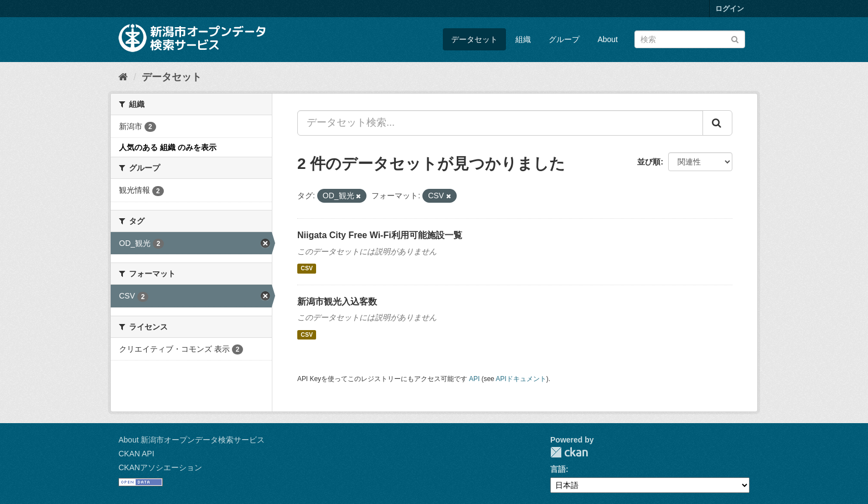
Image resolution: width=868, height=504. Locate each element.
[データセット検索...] (500, 123)
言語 (558, 469)
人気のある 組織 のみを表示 (168, 147)
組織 (523, 39)
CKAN (569, 452)
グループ (564, 39)
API (474, 379)
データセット (474, 39)
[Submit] (735, 38)
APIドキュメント (521, 379)
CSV (307, 269)
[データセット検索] (690, 39)
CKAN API (136, 454)
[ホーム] (123, 77)
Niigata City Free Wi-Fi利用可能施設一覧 (380, 235)
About (608, 39)
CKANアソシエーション (160, 467)
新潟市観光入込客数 (337, 302)
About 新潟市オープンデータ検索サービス (192, 440)
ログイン (730, 9)
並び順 (649, 162)
